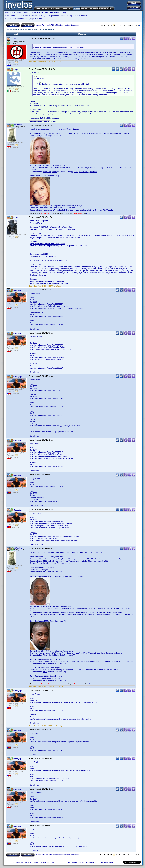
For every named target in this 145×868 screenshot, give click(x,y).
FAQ (113, 862)
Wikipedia (47, 172)
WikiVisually (108, 210)
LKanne (17, 218)
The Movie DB (105, 612)
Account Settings (92, 862)
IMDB (54, 172)
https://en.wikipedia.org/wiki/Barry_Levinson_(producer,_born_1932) (59, 246)
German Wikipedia (48, 614)
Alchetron (89, 210)
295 (117, 25)
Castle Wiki (117, 612)
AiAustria (18, 125)
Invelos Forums (42, 25)
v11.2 (88, 213)
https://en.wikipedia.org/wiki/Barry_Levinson (49, 283)
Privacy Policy (79, 862)
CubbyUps (18, 290)
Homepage (47, 210)
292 (108, 25)
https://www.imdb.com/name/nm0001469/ (47, 281)
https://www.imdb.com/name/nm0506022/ (47, 244)
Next (138, 25)
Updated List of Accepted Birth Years (43, 121)
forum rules (49, 13)
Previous (130, 25)
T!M (15, 38)
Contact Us (69, 862)
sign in (33, 19)
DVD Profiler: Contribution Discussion (64, 25)
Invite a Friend (105, 862)
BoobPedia (84, 172)
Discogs (98, 210)
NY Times (70, 561)
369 (124, 25)
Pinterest (80, 612)
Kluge (16, 70)
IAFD (76, 172)
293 (111, 25)
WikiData (93, 172)
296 (120, 25)
